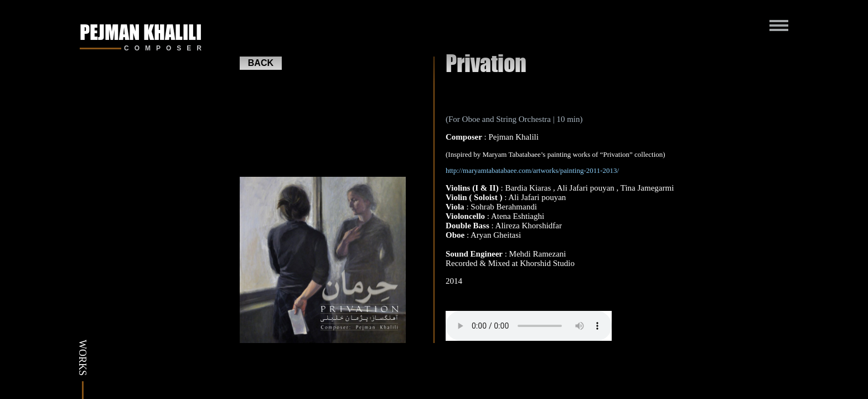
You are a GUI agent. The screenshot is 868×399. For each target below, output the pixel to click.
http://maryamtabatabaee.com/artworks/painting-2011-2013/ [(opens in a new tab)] (532, 170)
